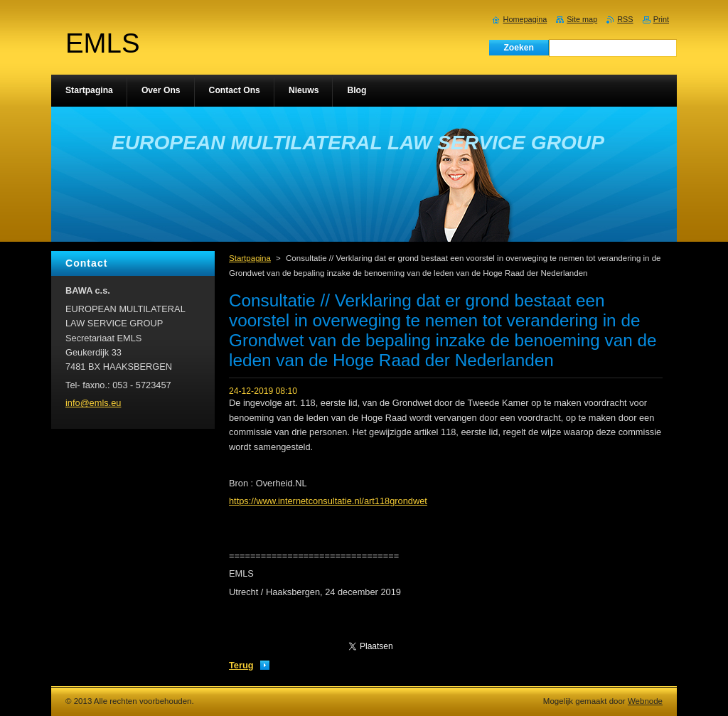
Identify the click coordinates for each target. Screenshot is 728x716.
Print (661, 19)
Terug (241, 665)
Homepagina (525, 19)
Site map (582, 19)
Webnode (645, 701)
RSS (625, 19)
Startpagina (250, 258)
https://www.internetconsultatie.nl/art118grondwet (328, 501)
